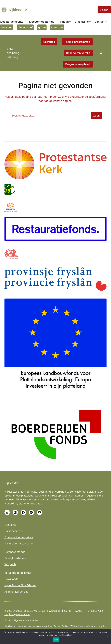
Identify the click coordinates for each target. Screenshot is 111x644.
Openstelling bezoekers (19, 537)
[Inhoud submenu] (70, 22)
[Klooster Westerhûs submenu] (56, 22)
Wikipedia (10, 564)
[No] (107, 636)
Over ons (10, 525)
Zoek (96, 116)
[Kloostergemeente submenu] (25, 22)
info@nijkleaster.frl (20, 615)
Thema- (77, 42)
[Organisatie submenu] (90, 22)
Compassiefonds (15, 552)
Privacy (8, 620)
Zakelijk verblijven (15, 558)
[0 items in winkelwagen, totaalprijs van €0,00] (101, 53)
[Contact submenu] (106, 22)
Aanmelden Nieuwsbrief (19, 544)
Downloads (11, 579)
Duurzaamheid (13, 531)
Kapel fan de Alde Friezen (20, 585)
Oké (56, 640)
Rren (78, 53)
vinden (104, 10)
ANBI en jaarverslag (16, 592)
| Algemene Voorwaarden (25, 620)
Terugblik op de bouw (18, 573)
